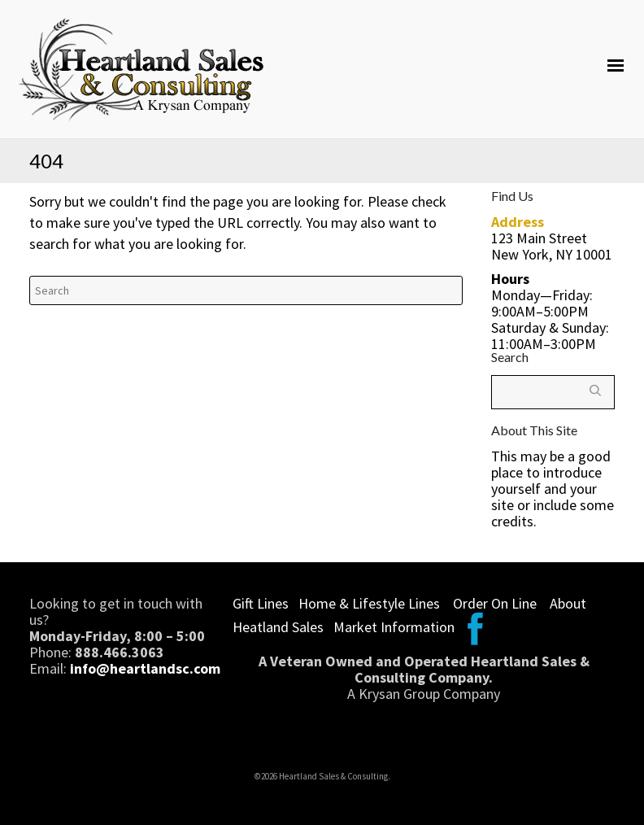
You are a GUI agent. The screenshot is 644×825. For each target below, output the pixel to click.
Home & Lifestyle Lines (369, 603)
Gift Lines (261, 603)
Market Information (394, 627)
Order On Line (495, 603)
